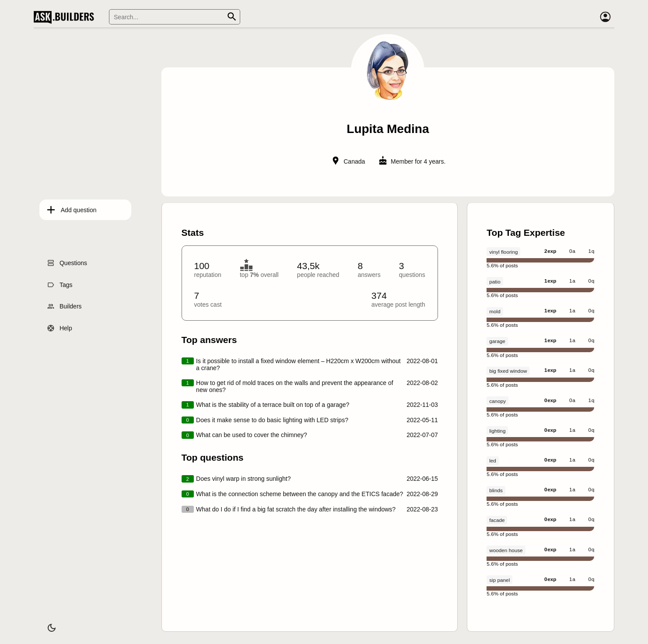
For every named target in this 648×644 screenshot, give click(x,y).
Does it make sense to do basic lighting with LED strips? (272, 420)
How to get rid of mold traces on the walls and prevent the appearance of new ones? (295, 386)
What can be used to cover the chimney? (252, 435)
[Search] (175, 17)
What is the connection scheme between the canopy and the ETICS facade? (299, 494)
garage (497, 341)
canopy (497, 401)
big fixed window (508, 371)
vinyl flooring (503, 252)
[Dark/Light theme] (46, 624)
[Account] (606, 17)
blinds (496, 490)
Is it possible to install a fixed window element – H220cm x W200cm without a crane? (298, 364)
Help (60, 326)
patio (495, 282)
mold (495, 311)
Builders (65, 304)
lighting (497, 431)
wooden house (506, 550)
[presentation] (388, 333)
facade (497, 520)
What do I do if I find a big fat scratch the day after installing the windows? (296, 509)
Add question (73, 207)
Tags (60, 282)
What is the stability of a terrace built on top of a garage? (273, 405)
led (493, 460)
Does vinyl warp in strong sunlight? (243, 479)
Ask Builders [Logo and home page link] (66, 17)
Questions (68, 261)
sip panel (499, 580)
